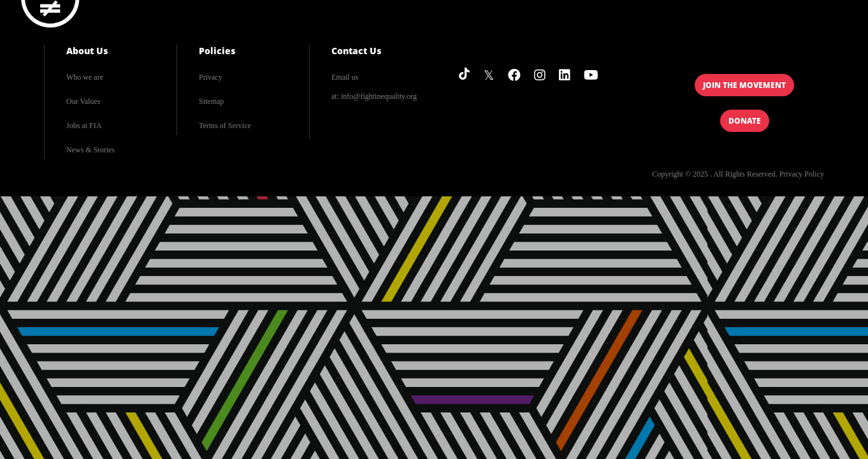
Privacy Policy (802, 174)
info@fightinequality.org (379, 96)
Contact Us (356, 51)
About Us (87, 51)
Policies (217, 51)
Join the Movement (744, 85)
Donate (745, 121)
